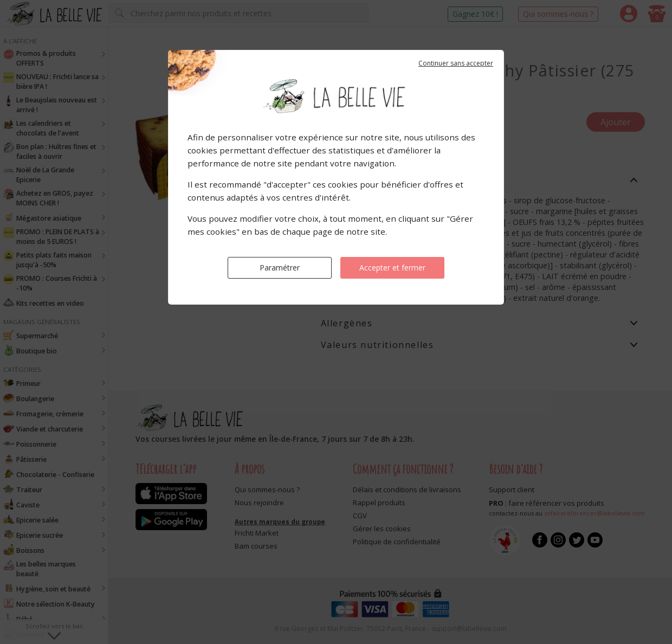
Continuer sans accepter (456, 63)
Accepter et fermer (392, 268)
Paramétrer (280, 268)
